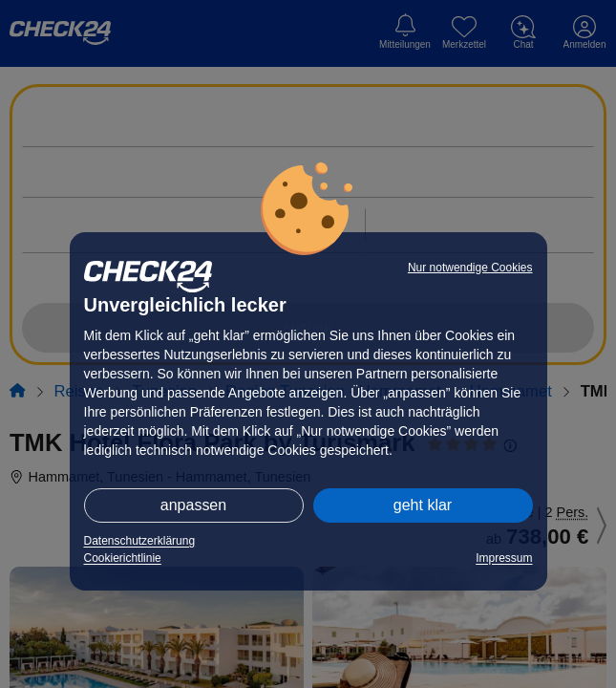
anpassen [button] (193, 505)
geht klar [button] (423, 505)
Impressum (504, 558)
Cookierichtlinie (123, 558)
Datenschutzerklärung (140, 541)
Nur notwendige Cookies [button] (470, 268)
